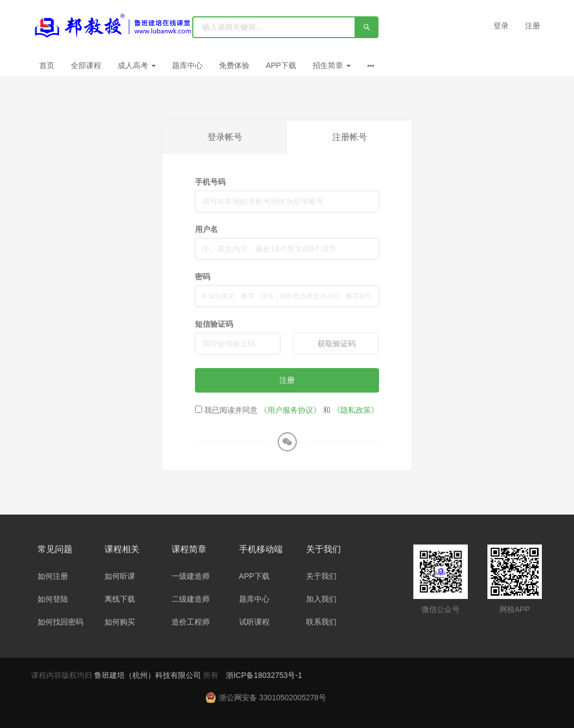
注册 (533, 26)
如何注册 (53, 576)
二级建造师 (191, 599)
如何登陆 (53, 599)
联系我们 (321, 622)
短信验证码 (214, 324)
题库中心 (187, 65)
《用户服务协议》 (290, 410)
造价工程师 (191, 622)
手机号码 (210, 182)
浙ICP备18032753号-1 (264, 675)
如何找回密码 (60, 622)
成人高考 (137, 65)
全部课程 (86, 65)
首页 (47, 65)
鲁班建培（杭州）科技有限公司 (149, 675)
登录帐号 (225, 137)
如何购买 (120, 622)
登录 (501, 26)
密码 (203, 277)
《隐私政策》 (356, 410)
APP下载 (281, 65)
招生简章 (332, 65)
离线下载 (120, 599)
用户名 (206, 229)
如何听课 (120, 576)
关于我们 (321, 576)
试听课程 (254, 622)
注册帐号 (350, 137)
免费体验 (234, 65)
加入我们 (321, 599)
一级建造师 (191, 576)
